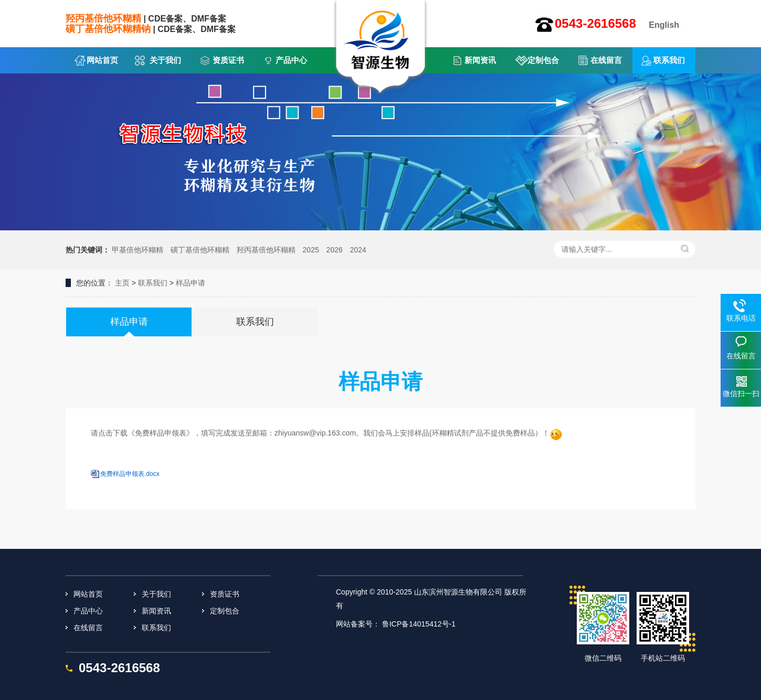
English (664, 25)
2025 (311, 250)
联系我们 (669, 60)
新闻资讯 (480, 60)
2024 (358, 250)
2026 (335, 250)
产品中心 (291, 60)
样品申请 (191, 283)
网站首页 (102, 60)
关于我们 (165, 60)
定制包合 (543, 60)
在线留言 (606, 60)
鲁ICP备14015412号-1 (419, 624)
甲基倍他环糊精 (138, 250)
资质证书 (228, 60)
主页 (122, 283)
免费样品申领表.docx (130, 474)
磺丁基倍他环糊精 (200, 250)
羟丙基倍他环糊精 (266, 250)
